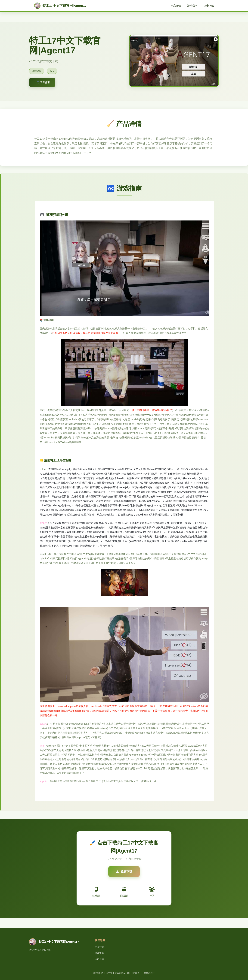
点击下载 (209, 6)
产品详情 (176, 6)
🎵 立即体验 (43, 82)
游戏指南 (192, 6)
